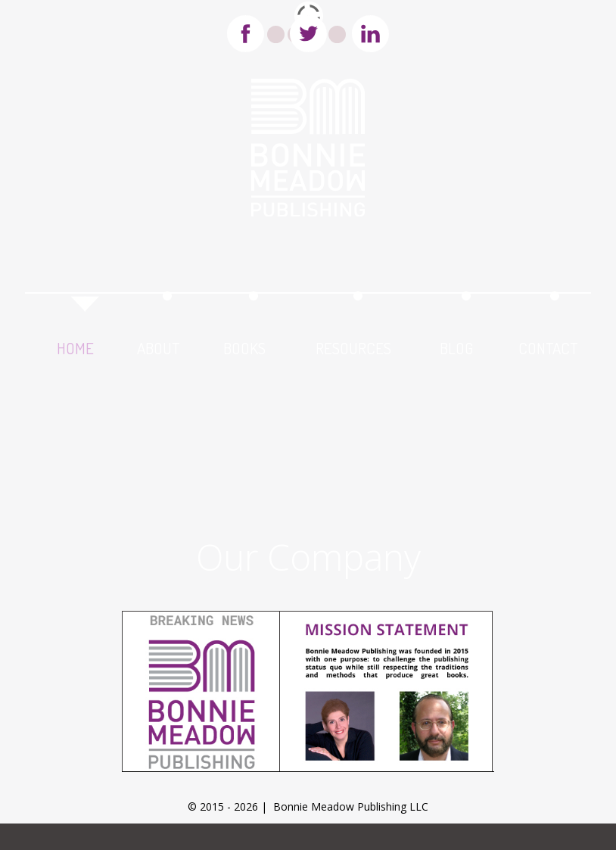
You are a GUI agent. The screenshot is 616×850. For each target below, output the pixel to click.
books (244, 345)
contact (548, 345)
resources (353, 345)
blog (456, 345)
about (158, 345)
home (75, 345)
